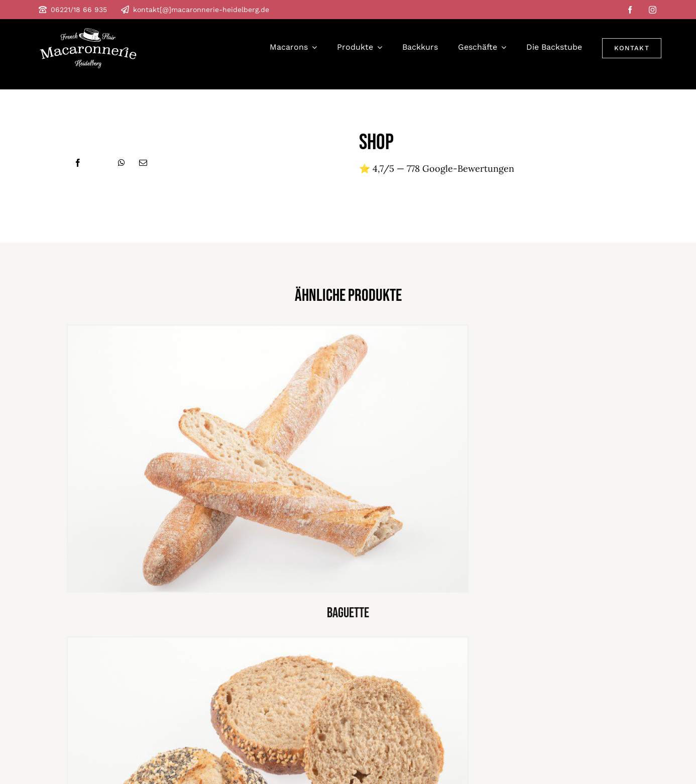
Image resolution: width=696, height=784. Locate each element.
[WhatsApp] (122, 163)
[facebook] (630, 10)
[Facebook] (78, 163)
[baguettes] (268, 330)
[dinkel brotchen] (268, 642)
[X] (100, 163)
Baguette (348, 614)
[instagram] (653, 10)
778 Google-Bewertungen (460, 169)
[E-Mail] (143, 163)
